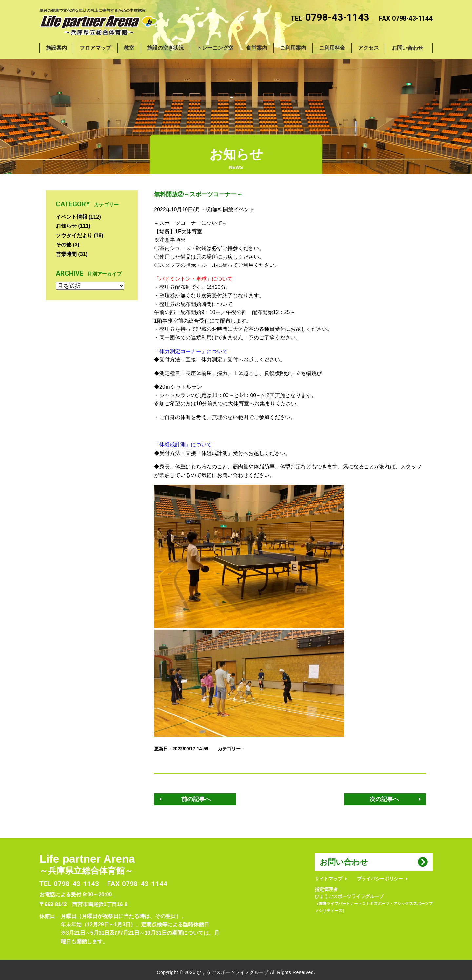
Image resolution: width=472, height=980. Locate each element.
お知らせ (66, 226)
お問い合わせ (344, 862)
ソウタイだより (74, 235)
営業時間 (66, 254)
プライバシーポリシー (380, 879)
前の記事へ (196, 799)
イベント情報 (71, 217)
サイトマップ (328, 879)
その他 (64, 245)
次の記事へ (384, 799)
